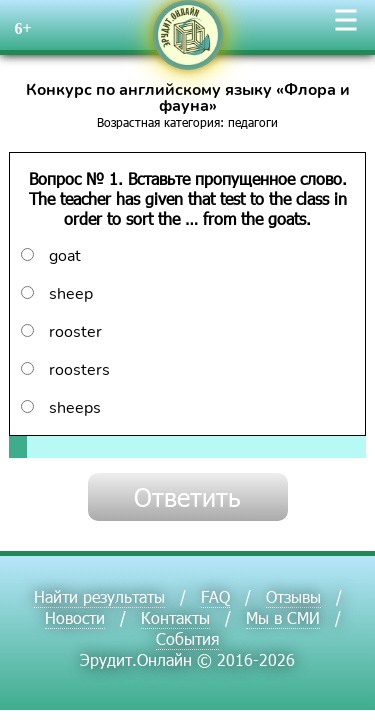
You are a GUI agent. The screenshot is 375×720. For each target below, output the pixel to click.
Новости (75, 617)
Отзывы (293, 596)
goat (51, 256)
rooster (61, 332)
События (187, 638)
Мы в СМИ (283, 617)
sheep (57, 294)
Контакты (175, 617)
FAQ (215, 596)
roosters (65, 370)
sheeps (61, 408)
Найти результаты (99, 596)
